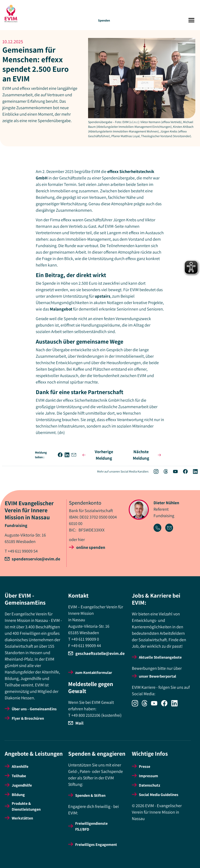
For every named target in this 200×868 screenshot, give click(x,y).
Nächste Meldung (148, 455)
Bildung (18, 795)
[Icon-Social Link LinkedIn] (193, 472)
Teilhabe (19, 776)
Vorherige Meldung (97, 455)
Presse (145, 766)
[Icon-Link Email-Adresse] (171, 528)
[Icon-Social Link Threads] (164, 472)
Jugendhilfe (22, 785)
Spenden (104, 20)
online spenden (91, 547)
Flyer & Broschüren (28, 718)
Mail (79, 723)
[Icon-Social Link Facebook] (183, 472)
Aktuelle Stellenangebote (160, 657)
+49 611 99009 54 (23, 551)
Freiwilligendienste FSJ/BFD (91, 826)
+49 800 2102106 (86, 715)
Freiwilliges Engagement (96, 845)
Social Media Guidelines (159, 795)
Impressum (148, 776)
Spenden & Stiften (90, 795)
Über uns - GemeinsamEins (34, 709)
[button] (61, 455)
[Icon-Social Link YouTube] (173, 472)
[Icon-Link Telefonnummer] (159, 528)
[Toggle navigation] (191, 20)
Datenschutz (150, 785)
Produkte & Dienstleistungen (26, 806)
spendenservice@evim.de (36, 559)
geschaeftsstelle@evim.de (100, 653)
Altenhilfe (20, 766)
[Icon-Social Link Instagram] (154, 472)
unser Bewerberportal (158, 676)
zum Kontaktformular (94, 673)
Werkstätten (22, 818)
